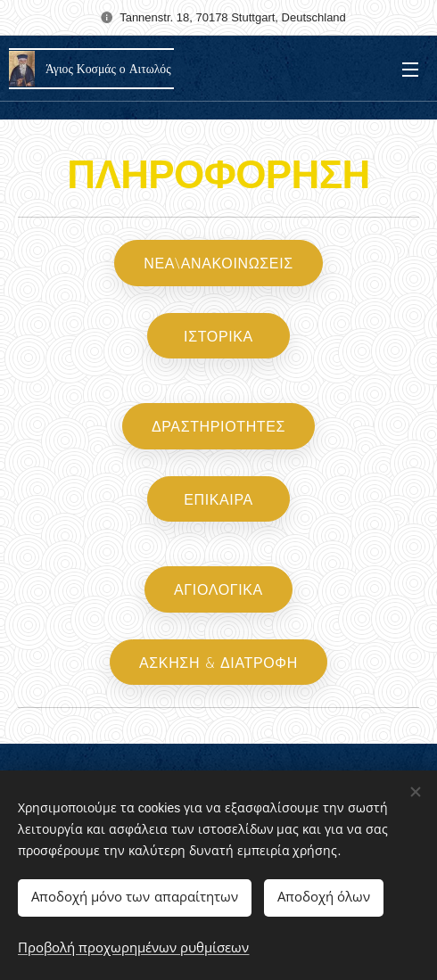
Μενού (410, 70)
